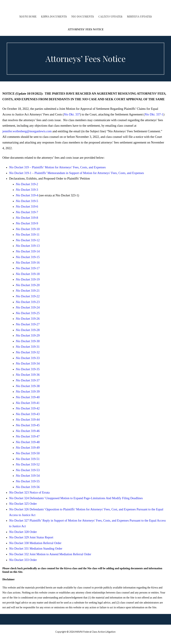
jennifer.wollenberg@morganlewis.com (27, 131)
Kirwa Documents (54, 16)
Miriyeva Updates (139, 16)
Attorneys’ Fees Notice (86, 29)
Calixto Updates (110, 16)
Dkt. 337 (72, 114)
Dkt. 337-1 (154, 114)
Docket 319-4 (27, 195)
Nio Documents (83, 16)
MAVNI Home (28, 16)
